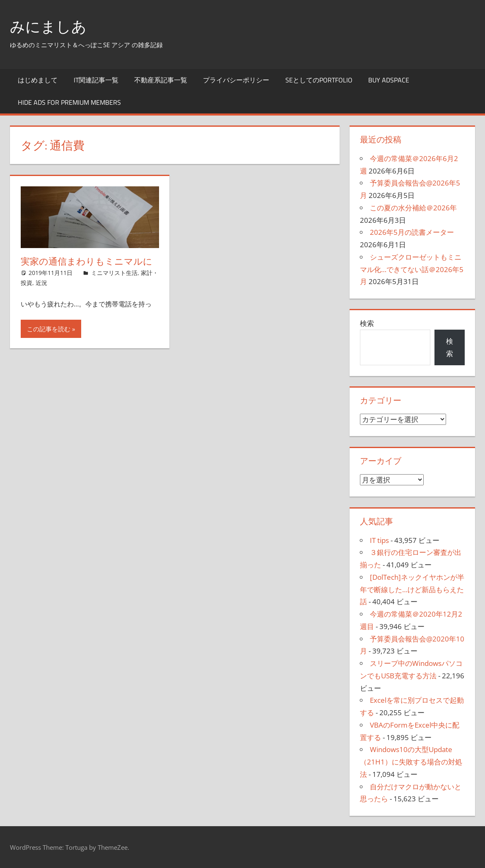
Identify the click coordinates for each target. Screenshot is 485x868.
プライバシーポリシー (236, 80)
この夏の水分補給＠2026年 (413, 208)
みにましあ (48, 26)
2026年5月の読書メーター (412, 232)
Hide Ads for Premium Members (69, 102)
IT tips (379, 540)
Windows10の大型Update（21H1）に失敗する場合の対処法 (411, 762)
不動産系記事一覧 (161, 80)
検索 (367, 323)
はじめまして (38, 80)
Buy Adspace (389, 80)
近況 (41, 283)
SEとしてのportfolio (319, 80)
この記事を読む (49, 329)
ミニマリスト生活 (114, 273)
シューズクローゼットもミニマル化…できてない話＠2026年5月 (412, 269)
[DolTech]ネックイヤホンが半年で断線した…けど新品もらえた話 (412, 590)
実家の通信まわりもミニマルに (87, 261)
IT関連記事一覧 (96, 80)
